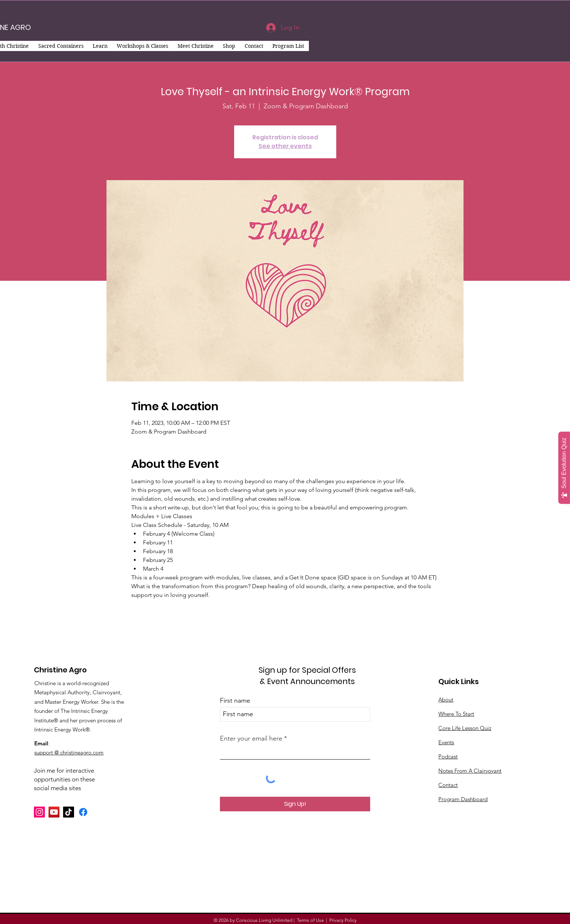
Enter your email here (251, 738)
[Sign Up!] (295, 804)
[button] (61, 46)
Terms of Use (310, 920)
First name (235, 700)
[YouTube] (54, 812)
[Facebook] (83, 812)
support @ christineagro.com (69, 752)
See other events (285, 146)
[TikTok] (69, 812)
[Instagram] (39, 812)
